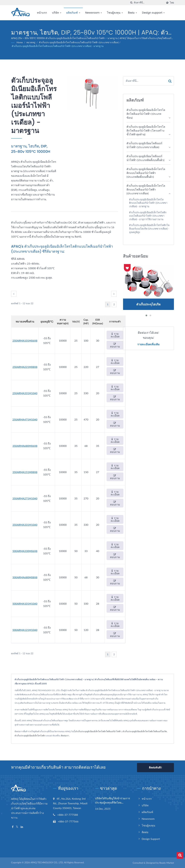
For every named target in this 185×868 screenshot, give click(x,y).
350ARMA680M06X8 (25, 446)
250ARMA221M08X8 (25, 367)
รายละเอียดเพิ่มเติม (148, 344)
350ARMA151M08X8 (25, 472)
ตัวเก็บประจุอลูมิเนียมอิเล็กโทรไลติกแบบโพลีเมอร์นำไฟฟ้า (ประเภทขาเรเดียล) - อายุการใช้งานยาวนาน (148, 216)
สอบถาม (115, 345)
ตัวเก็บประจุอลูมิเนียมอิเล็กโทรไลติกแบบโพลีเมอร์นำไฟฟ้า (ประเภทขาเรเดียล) (79, 42)
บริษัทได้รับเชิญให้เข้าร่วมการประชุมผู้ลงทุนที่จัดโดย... (113, 800)
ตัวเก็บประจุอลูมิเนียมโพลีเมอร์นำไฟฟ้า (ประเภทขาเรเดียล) (144, 145)
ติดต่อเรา (65, 736)
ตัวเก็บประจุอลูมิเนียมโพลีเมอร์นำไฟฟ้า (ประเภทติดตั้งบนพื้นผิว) (146, 158)
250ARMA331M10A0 (25, 393)
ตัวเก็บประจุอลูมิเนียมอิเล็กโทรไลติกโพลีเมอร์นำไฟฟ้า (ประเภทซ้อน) (146, 114)
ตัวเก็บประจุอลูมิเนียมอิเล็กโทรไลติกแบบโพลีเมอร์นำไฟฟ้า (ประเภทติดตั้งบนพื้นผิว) (146, 173)
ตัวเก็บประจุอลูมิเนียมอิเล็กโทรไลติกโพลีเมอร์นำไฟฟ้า (98, 731)
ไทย (172, 3)
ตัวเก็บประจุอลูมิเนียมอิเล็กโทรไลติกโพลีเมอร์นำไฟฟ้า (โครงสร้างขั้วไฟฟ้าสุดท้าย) (146, 130)
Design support (153, 13)
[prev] (14, 294)
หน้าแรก (42, 13)
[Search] (149, 3)
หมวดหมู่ (31, 42)
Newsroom (94, 13)
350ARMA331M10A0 (25, 525)
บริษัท (57, 13)
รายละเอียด (115, 335)
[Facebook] (13, 827)
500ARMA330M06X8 (25, 551)
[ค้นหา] (131, 3)
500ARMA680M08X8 (25, 577)
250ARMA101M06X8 (25, 341)
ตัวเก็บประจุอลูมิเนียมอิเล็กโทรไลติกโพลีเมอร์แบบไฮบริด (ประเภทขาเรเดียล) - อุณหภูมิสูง (149, 229)
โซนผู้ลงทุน (115, 13)
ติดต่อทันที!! (155, 767)
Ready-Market (167, 863)
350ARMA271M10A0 (25, 498)
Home (20, 42)
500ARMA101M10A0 (25, 604)
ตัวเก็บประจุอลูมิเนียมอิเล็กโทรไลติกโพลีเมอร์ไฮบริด (145, 731)
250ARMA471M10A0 (25, 420)
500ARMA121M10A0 (25, 630)
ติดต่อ (132, 13)
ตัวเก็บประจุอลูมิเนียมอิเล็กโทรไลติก (30, 736)
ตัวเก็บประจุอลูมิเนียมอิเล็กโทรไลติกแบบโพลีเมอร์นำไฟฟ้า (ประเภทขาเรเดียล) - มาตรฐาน (58, 46)
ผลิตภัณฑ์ (73, 13)
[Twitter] (17, 827)
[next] (114, 294)
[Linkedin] (22, 827)
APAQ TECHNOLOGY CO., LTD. (47, 862)
